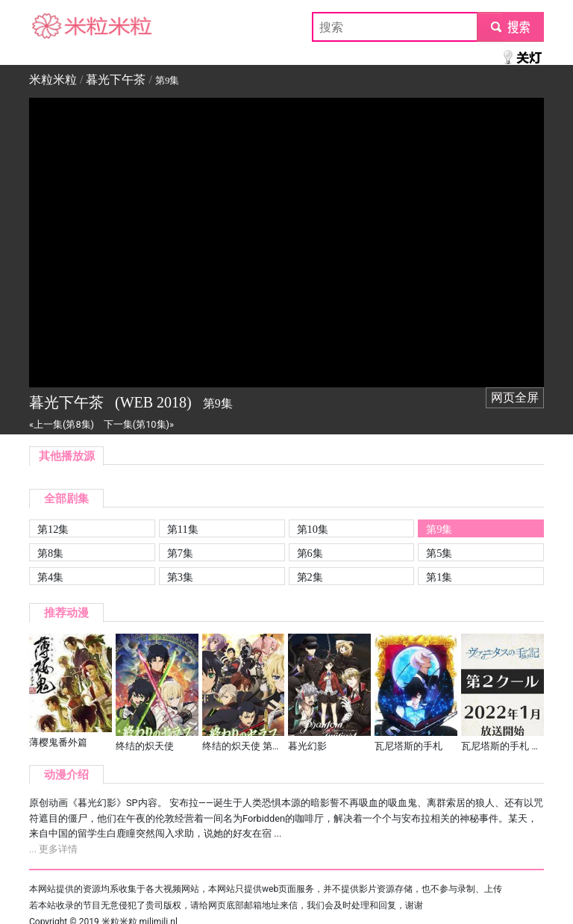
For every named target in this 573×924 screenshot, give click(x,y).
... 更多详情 (53, 849)
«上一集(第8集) (62, 424)
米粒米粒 (53, 26)
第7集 (180, 553)
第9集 (439, 529)
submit (510, 26)
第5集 (439, 553)
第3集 (180, 577)
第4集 (50, 577)
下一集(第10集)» (139, 424)
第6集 (310, 553)
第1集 (439, 577)
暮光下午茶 (116, 79)
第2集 (310, 577)
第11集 (183, 529)
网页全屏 (515, 397)
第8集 (50, 553)
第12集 (53, 529)
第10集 (313, 529)
